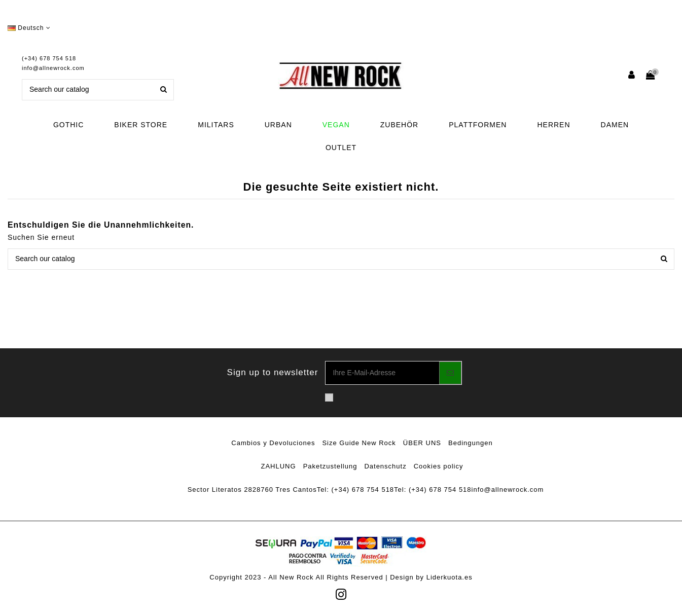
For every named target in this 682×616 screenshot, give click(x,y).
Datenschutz (385, 466)
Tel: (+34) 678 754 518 (355, 490)
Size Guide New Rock (359, 443)
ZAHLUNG (279, 466)
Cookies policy (439, 466)
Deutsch (29, 28)
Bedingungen (471, 443)
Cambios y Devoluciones (273, 443)
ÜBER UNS (422, 443)
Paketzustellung (330, 466)
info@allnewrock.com (53, 68)
